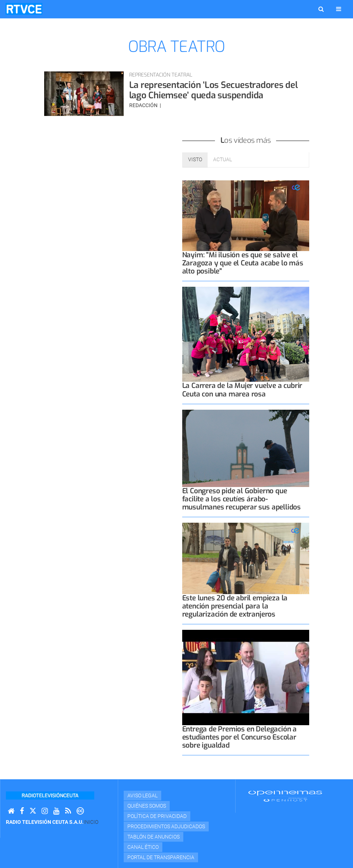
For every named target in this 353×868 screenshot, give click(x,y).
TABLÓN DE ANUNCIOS (153, 837)
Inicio (91, 822)
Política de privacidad (157, 816)
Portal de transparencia (161, 857)
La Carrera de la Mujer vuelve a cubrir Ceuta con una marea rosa (242, 390)
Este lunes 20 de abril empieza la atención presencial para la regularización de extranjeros (235, 606)
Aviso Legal (142, 795)
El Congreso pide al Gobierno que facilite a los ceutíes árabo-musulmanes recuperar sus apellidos (241, 499)
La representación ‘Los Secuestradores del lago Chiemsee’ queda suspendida (213, 90)
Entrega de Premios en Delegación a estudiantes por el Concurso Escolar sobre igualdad (239, 737)
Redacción (144, 105)
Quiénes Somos (147, 806)
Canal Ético (143, 847)
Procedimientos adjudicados (166, 826)
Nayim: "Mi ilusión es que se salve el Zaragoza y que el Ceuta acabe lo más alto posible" (243, 263)
